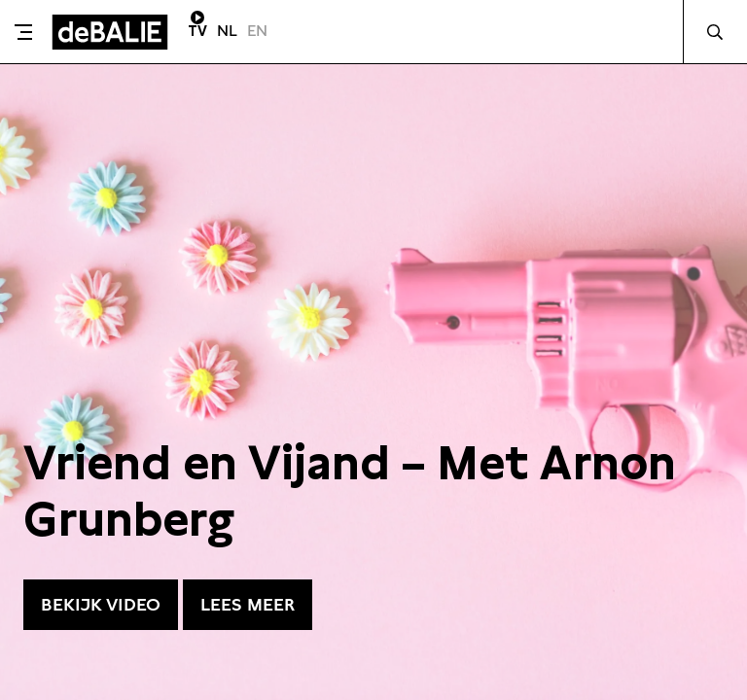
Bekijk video (101, 604)
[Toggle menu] (23, 32)
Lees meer (248, 604)
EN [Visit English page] (257, 31)
